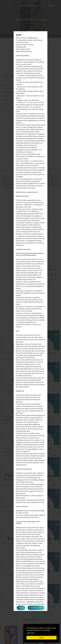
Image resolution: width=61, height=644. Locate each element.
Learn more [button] (31, 633)
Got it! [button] (41, 638)
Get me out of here (36, 608)
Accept (21, 608)
